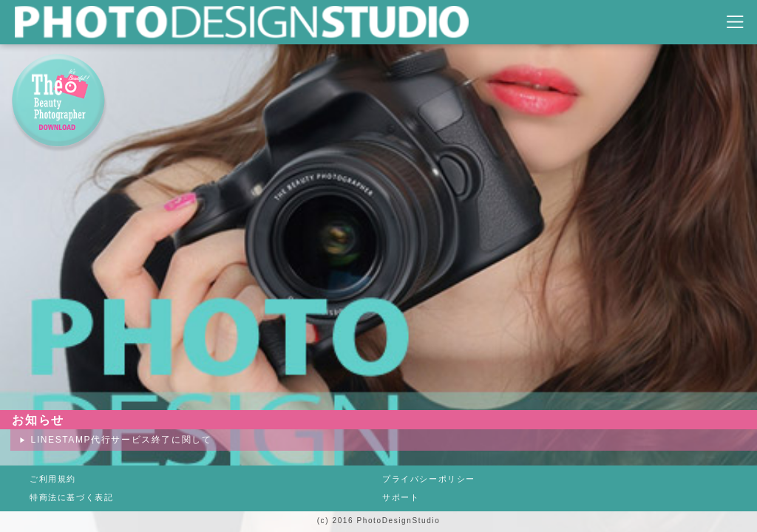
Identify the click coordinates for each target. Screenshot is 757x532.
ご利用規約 (53, 479)
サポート (401, 497)
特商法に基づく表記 (71, 497)
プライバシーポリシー (429, 479)
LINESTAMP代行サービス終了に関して (122, 440)
